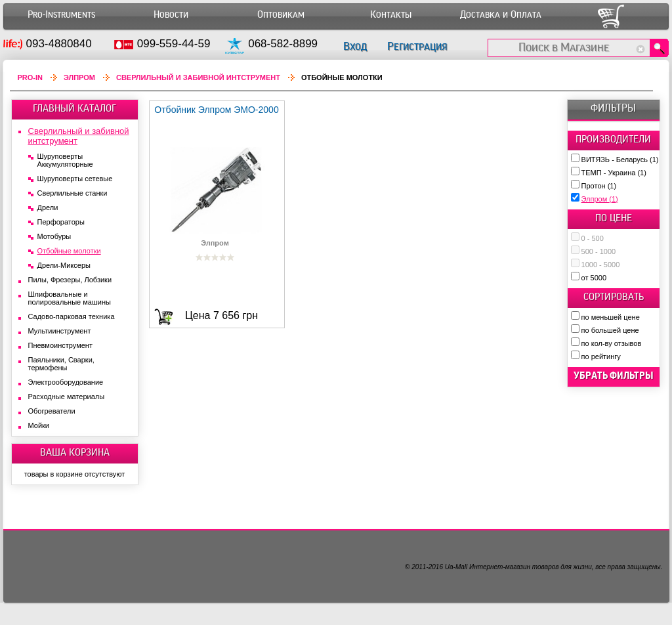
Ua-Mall (456, 567)
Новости (171, 15)
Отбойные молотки (69, 251)
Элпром (600, 199)
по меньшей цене (611, 317)
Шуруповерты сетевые (75, 179)
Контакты (391, 15)
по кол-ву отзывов (612, 343)
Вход (355, 46)
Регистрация (417, 46)
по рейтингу (601, 356)
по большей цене (610, 330)
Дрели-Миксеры (64, 265)
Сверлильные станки (73, 193)
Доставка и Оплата (501, 15)
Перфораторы (61, 222)
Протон (599, 186)
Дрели (48, 207)
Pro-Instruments (61, 15)
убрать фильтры (614, 376)
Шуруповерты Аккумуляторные (65, 160)
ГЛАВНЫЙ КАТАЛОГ (74, 108)
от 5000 (594, 278)
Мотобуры (54, 236)
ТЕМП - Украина (614, 173)
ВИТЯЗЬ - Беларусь (620, 160)
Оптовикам (281, 15)
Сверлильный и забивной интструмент (198, 77)
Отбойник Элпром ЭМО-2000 (216, 110)
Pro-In (31, 77)
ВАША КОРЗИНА (75, 452)
